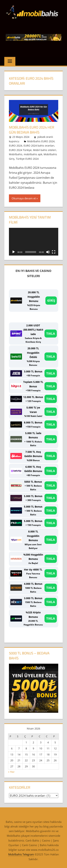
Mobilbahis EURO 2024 (41, 141)
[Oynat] (14, 252)
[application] (34, 242)
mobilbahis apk (33, 154)
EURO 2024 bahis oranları (39, 146)
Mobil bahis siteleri (45, 150)
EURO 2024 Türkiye (20, 150)
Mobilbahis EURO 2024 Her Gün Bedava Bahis (32, 130)
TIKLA (51, 334)
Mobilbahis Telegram (21, 854)
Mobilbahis (16, 154)
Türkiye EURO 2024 (27, 159)
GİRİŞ (51, 300)
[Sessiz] (48, 252)
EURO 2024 (16, 146)
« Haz (11, 772)
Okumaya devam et (24, 198)
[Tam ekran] (54, 252)
